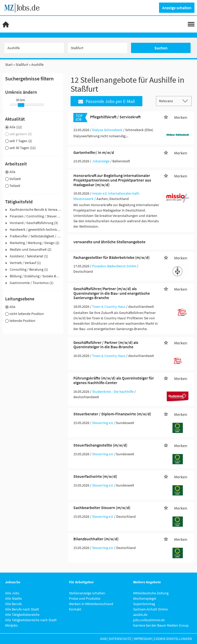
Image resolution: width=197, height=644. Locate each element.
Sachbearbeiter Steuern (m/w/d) (102, 508)
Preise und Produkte (85, 598)
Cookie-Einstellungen (173, 639)
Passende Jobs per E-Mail (107, 101)
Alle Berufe (13, 604)
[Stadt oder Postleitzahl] (97, 48)
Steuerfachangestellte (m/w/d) (100, 445)
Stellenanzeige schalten (87, 593)
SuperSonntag (144, 604)
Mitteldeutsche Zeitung (151, 593)
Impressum (143, 639)
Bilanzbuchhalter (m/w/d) (96, 539)
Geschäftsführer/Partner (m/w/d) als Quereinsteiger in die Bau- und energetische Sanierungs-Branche (112, 293)
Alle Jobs (12, 593)
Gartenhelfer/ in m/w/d (94, 152)
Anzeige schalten (177, 8)
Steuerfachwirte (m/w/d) (95, 476)
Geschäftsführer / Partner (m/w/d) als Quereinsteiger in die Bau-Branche (106, 345)
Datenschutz (120, 639)
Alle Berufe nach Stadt (22, 609)
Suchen (161, 48)
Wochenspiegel (145, 598)
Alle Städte (13, 598)
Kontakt (75, 609)
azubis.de (140, 615)
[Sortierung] (169, 101)
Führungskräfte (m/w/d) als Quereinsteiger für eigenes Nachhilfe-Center (114, 380)
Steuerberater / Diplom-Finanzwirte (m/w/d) (112, 414)
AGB (103, 639)
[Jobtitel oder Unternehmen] (34, 48)
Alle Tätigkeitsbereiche (22, 615)
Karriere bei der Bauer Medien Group (161, 625)
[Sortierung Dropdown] (186, 101)
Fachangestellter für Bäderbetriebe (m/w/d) (111, 257)
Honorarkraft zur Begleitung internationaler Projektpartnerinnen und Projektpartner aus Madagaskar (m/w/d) (112, 180)
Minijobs (11, 625)
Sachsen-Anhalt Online (150, 609)
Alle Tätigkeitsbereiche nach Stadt (31, 620)
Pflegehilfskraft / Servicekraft (115, 117)
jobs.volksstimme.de (149, 620)
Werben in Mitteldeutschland (91, 604)
